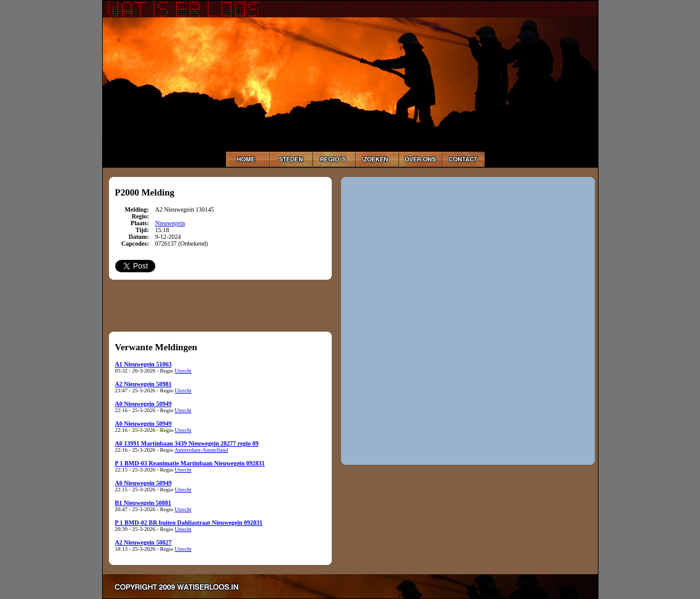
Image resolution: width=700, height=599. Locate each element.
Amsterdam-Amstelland (201, 450)
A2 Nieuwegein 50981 (144, 384)
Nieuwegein (170, 223)
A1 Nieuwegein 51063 (144, 364)
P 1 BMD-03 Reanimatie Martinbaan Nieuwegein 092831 (190, 463)
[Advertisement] (220, 305)
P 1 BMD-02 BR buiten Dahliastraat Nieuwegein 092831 (189, 523)
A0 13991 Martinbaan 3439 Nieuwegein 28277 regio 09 (187, 443)
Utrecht (183, 371)
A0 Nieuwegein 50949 (144, 404)
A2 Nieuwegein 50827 (144, 542)
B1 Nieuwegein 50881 (143, 503)
